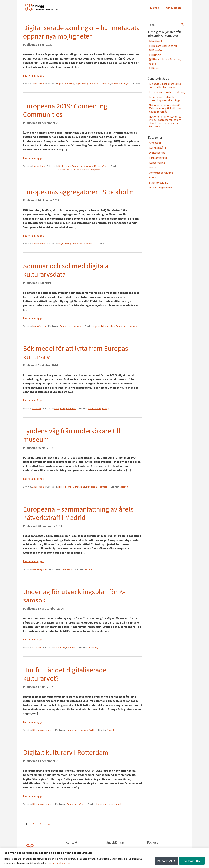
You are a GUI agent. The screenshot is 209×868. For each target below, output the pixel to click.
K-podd (155, 8)
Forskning (105, 84)
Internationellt (116, 804)
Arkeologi (62, 487)
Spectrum (124, 487)
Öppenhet (112, 730)
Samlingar (124, 84)
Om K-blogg (173, 8)
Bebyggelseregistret (165, 46)
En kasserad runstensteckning (167, 92)
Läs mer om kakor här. (59, 863)
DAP (70, 487)
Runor (156, 68)
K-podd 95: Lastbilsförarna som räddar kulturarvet (165, 85)
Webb (104, 166)
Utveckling (93, 648)
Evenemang (102, 804)
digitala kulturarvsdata (104, 326)
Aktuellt (88, 569)
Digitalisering (82, 84)
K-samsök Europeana (90, 170)
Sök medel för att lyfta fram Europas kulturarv (76, 353)
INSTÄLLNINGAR (164, 861)
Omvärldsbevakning (161, 173)
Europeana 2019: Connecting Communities (65, 110)
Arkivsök (157, 41)
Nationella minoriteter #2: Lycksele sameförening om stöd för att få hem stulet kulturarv (165, 121)
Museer (115, 84)
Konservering (157, 163)
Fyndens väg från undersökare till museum (72, 435)
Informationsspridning (98, 409)
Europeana (94, 84)
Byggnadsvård (157, 148)
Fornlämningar (158, 158)
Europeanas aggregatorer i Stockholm (78, 192)
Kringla (157, 55)
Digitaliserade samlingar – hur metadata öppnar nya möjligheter (81, 32)
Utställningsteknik (160, 187)
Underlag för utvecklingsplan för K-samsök (74, 596)
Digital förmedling (66, 84)
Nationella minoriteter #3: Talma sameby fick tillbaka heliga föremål (165, 108)
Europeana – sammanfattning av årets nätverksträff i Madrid (78, 513)
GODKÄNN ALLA (192, 861)
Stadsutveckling (159, 182)
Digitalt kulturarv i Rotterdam (66, 752)
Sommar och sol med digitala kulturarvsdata (66, 270)
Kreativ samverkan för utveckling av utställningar (165, 98)
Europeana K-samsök (69, 170)
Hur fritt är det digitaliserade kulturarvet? (65, 674)
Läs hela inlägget (33, 75)
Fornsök (157, 50)
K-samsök (88, 166)
